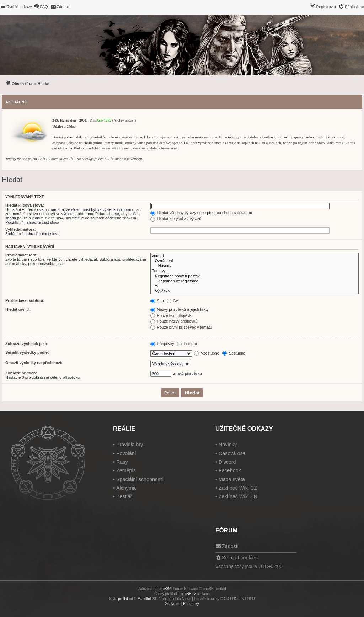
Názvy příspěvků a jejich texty (180, 309)
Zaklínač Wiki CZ (238, 488)
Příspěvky (162, 344)
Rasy (122, 462)
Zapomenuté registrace (255, 281)
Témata (187, 344)
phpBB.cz (188, 594)
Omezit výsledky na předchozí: (34, 363)
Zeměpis (126, 470)
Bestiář (124, 496)
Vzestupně (207, 353)
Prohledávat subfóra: (25, 300)
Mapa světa (232, 479)
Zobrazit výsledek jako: (27, 344)
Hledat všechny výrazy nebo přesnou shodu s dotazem (201, 213)
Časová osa (232, 453)
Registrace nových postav (255, 276)
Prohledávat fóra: (21, 255)
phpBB (164, 589)
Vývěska (255, 291)
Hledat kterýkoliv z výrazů (176, 219)
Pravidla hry (130, 445)
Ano (157, 300)
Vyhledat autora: (21, 229)
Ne (173, 300)
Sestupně (234, 353)
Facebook (230, 470)
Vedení (255, 256)
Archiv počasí (124, 120)
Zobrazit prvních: (21, 373)
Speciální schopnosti (140, 479)
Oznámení (255, 261)
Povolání (126, 453)
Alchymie (127, 488)
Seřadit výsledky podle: (27, 352)
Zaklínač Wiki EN (238, 496)
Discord (227, 462)
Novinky (228, 445)
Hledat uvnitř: (18, 309)
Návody (255, 266)
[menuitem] (41, 7)
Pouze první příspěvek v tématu (181, 327)
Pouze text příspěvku (172, 315)
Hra (255, 286)
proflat (123, 599)
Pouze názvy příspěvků (174, 321)
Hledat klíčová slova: (25, 205)
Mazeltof (144, 599)
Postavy (255, 271)
